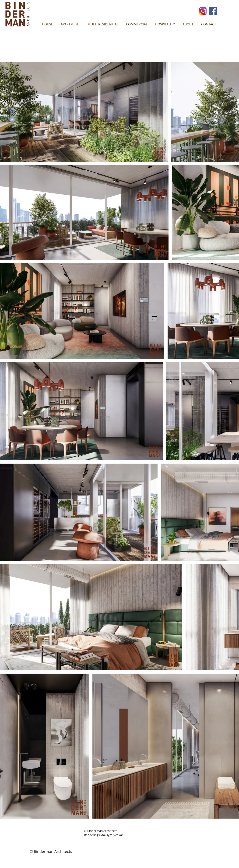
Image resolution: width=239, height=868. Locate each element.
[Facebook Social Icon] (213, 11)
